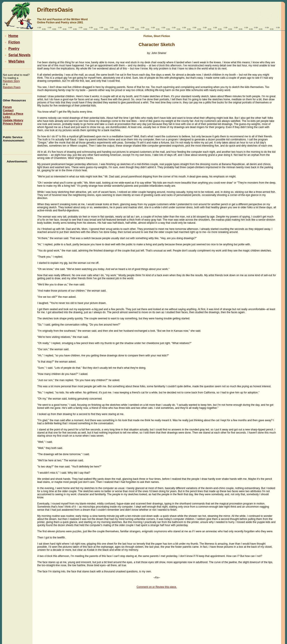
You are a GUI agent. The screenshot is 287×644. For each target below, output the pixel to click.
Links (7, 117)
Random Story (11, 81)
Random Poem (12, 87)
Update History (13, 120)
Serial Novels (17, 55)
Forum (7, 107)
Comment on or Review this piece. (157, 587)
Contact (8, 110)
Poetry (11, 49)
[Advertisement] (267, 16)
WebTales (14, 61)
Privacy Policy (13, 124)
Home (10, 36)
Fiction (11, 42)
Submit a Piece (13, 114)
